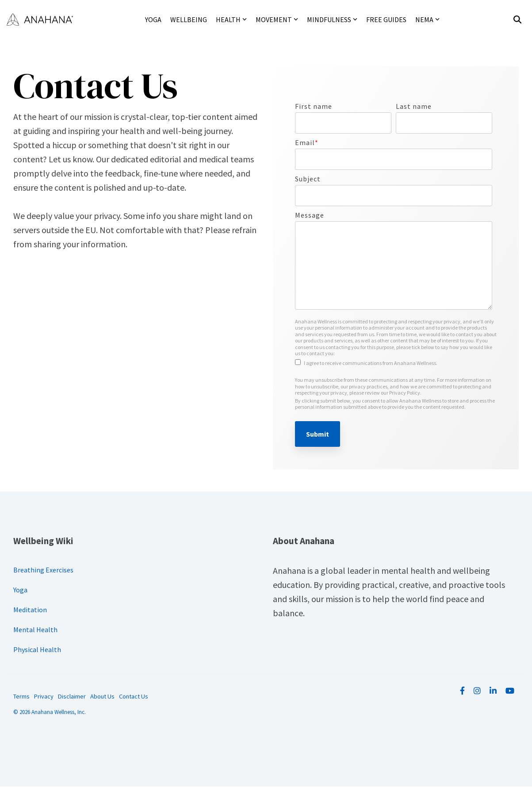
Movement (277, 19)
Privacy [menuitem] (44, 696)
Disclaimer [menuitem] (72, 696)
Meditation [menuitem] (30, 610)
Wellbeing (189, 19)
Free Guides (386, 19)
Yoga (153, 19)
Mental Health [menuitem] (35, 630)
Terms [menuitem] (21, 696)
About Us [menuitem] (102, 696)
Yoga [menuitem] (20, 590)
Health (231, 19)
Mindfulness (332, 19)
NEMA (427, 19)
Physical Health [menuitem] (37, 649)
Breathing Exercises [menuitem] (43, 570)
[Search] (517, 20)
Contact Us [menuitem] (134, 696)
